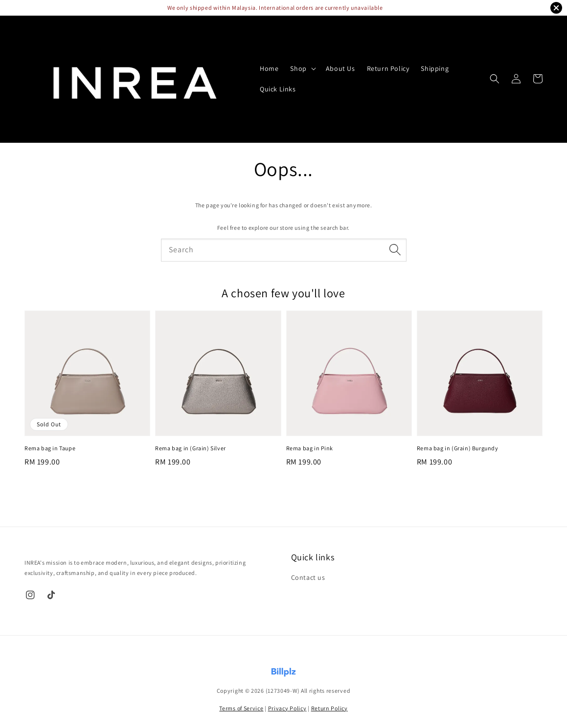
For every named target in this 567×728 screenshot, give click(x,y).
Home (269, 68)
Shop (298, 68)
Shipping (435, 68)
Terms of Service (241, 708)
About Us (340, 68)
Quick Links (278, 89)
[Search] (395, 250)
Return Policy (388, 68)
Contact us (308, 577)
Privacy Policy (287, 708)
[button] (495, 79)
